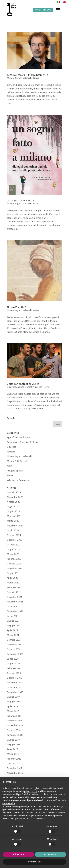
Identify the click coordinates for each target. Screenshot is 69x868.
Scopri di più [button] (34, 862)
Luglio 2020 (13, 659)
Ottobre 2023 (14, 545)
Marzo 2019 (13, 711)
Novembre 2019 (15, 683)
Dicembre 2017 (15, 768)
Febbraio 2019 (14, 716)
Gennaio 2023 (14, 564)
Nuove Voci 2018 (17, 307)
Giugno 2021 (13, 621)
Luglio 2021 (13, 616)
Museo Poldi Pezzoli (17, 461)
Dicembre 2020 (15, 645)
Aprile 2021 (12, 630)
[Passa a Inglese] (65, 2)
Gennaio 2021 (14, 640)
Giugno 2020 (13, 664)
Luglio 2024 (13, 530)
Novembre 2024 (15, 526)
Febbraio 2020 (14, 668)
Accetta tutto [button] (51, 854)
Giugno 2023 (13, 549)
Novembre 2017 (15, 773)
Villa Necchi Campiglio (18, 480)
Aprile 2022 (12, 578)
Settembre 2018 (15, 735)
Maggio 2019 (14, 702)
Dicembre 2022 (15, 568)
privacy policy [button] (31, 791)
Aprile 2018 (12, 749)
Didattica (12, 387)
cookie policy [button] (9, 803)
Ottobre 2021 (14, 606)
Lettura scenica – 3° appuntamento (28, 75)
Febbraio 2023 (14, 559)
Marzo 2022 (13, 583)
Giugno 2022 (13, 573)
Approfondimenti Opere (19, 437)
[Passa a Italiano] (59, 2)
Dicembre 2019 (15, 678)
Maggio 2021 (14, 625)
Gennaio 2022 (14, 592)
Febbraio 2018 (14, 759)
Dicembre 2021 (15, 597)
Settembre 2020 (15, 654)
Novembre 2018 (15, 725)
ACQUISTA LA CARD (43, 10)
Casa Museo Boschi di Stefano (22, 442)
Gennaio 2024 (14, 535)
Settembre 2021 (15, 611)
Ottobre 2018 (14, 730)
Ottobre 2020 (14, 649)
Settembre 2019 (15, 692)
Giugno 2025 (13, 511)
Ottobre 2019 (14, 687)
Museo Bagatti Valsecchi (19, 78)
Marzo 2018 (13, 754)
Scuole (10, 475)
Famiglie (11, 452)
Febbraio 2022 (14, 587)
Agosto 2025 (13, 502)
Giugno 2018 (13, 740)
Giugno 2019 (13, 697)
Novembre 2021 (15, 602)
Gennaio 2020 (14, 673)
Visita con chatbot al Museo (23, 384)
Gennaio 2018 (14, 763)
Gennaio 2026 (14, 492)
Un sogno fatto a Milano (21, 201)
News (36, 78)
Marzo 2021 (13, 635)
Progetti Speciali (15, 471)
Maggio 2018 (14, 744)
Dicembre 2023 (15, 540)
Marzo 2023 (13, 554)
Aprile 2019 (12, 706)
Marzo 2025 (13, 521)
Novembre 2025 (15, 497)
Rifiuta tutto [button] (19, 854)
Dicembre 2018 (15, 721)
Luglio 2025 (13, 506)
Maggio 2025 (14, 516)
